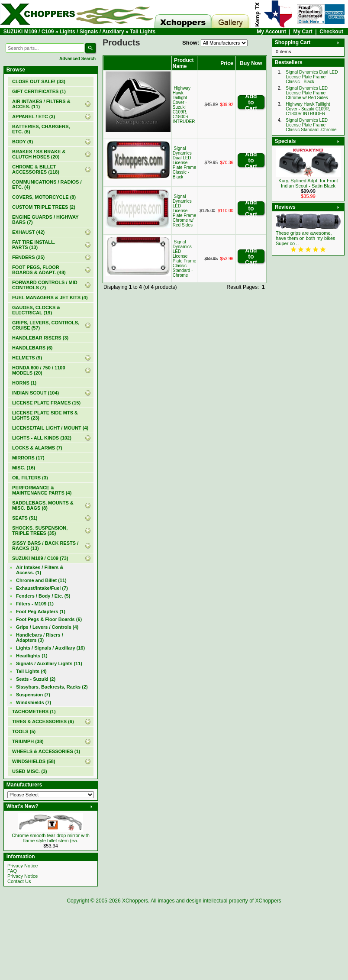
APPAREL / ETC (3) (34, 116)
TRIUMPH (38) (28, 741)
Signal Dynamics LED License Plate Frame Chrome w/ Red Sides (184, 211)
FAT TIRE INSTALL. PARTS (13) (34, 245)
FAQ (12, 871)
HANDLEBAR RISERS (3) (40, 338)
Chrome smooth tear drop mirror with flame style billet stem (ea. (51, 838)
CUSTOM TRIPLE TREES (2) (44, 207)
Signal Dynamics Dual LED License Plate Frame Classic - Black (184, 163)
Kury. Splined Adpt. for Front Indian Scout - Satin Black (308, 183)
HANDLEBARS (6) (32, 348)
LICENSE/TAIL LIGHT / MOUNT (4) (50, 428)
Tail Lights (143, 32)
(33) (39, 81)
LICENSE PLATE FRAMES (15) (46, 403)
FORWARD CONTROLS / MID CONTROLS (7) (45, 285)
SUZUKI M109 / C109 (29, 32)
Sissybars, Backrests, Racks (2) (52, 687)
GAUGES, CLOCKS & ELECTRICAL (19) (36, 310)
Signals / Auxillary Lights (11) (49, 663)
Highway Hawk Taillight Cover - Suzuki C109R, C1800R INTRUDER (184, 105)
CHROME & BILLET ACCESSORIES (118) (36, 169)
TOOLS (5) (24, 731)
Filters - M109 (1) (35, 604)
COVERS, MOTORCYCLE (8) (44, 197)
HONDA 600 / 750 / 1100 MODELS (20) (39, 370)
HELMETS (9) (27, 358)
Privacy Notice (23, 866)
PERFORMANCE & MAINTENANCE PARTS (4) (42, 490)
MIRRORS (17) (28, 458)
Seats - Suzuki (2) (36, 679)
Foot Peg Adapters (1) (41, 611)
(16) (50, 648)
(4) (31, 671)
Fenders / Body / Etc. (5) (43, 596)
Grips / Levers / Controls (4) (47, 627)
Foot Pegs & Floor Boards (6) (49, 619)
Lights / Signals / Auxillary (92, 32)
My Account (271, 32)
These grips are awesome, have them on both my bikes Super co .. (306, 238)
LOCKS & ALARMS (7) (37, 448)
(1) (39, 91)
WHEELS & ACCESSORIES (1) (46, 751)
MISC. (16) (24, 468)
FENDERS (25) (28, 257)
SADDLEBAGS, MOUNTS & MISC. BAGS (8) (43, 505)
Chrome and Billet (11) (41, 580)
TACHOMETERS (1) (34, 712)
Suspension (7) (33, 695)
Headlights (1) (32, 656)
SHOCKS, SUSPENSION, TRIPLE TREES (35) (40, 530)
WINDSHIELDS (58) (34, 761)
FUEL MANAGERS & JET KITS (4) (50, 298)
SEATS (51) (25, 518)
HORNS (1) (24, 383)
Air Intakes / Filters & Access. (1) (40, 570)
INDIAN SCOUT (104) (35, 393)
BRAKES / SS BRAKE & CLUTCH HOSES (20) (39, 154)
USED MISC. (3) (30, 771)
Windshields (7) (34, 702)
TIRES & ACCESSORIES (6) (43, 721)
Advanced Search (77, 59)
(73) (40, 558)
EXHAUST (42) (28, 232)
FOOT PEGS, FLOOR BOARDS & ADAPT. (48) (39, 270)
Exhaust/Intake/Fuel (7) (42, 588)
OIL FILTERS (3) (30, 478)
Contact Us (19, 881)
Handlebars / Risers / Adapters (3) (40, 637)
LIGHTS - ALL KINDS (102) (42, 438)
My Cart (303, 32)
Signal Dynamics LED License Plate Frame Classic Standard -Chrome (184, 259)
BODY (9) (23, 142)
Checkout (331, 32)
